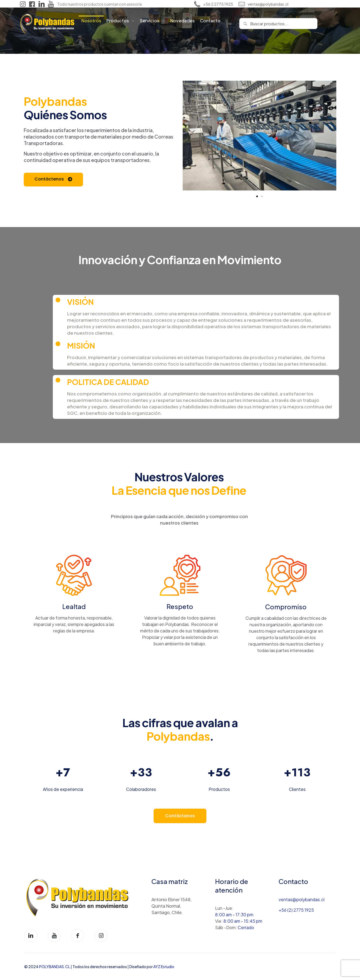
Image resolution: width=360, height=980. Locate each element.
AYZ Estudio (164, 967)
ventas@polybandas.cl (302, 899)
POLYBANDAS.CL (55, 967)
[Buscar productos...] (278, 24)
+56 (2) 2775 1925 (296, 910)
